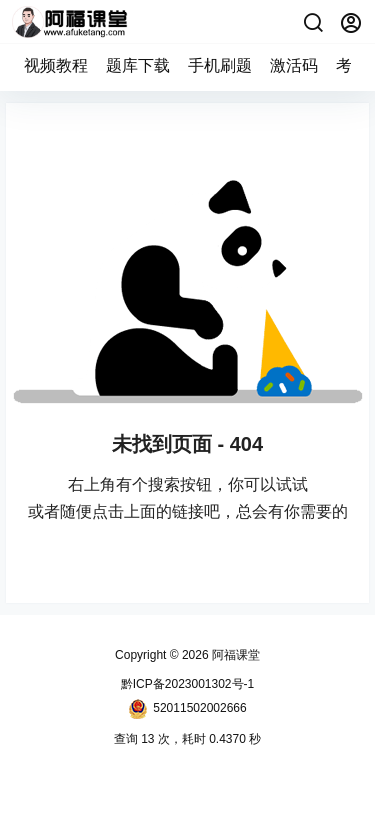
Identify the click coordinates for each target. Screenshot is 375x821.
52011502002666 (187, 709)
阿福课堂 (234, 655)
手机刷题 (220, 65)
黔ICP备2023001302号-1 (187, 684)
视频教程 (56, 65)
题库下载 (138, 65)
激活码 (294, 65)
